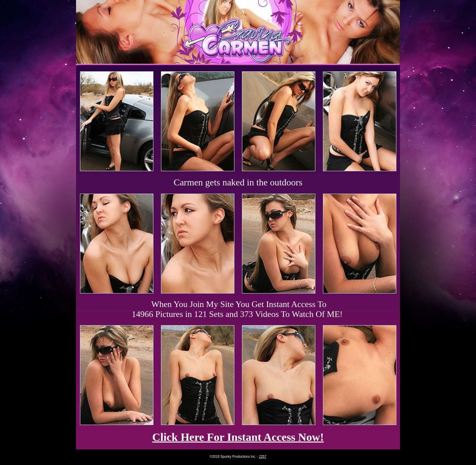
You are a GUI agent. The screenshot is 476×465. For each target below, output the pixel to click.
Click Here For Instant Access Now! (238, 437)
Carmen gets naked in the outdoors (238, 182)
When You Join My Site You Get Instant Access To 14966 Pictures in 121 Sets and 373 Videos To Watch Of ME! (237, 309)
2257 (262, 457)
